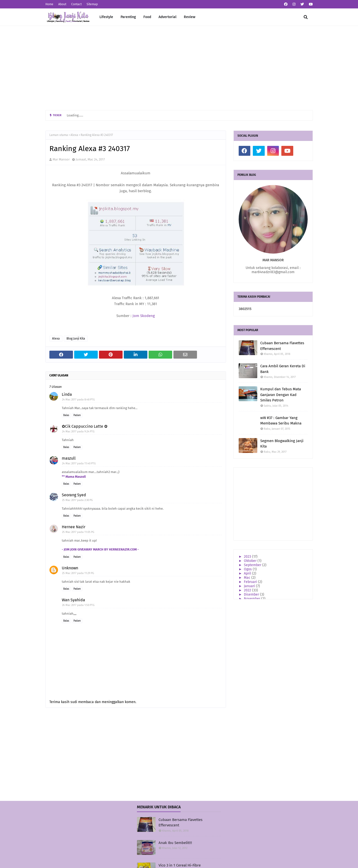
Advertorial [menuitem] (167, 17)
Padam (77, 415)
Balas (66, 415)
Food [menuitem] (147, 17)
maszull (69, 458)
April (248, 573)
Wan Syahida (73, 600)
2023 (248, 557)
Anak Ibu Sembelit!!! (175, 843)
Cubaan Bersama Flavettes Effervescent (282, 346)
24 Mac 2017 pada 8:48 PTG (78, 400)
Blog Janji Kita (76, 339)
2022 (248, 590)
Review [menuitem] (190, 17)
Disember (252, 594)
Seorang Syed (74, 495)
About (62, 4)
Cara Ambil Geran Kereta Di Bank (283, 369)
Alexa (74, 135)
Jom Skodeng (144, 316)
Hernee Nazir (74, 527)
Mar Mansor (61, 159)
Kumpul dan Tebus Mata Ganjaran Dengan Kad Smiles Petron (281, 395)
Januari (250, 586)
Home (49, 4)
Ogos (248, 569)
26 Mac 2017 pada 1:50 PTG (78, 605)
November (253, 599)
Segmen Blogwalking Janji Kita (282, 444)
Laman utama (59, 135)
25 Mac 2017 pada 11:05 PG (78, 532)
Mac (248, 578)
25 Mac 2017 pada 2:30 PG (77, 500)
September (253, 565)
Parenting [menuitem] (128, 17)
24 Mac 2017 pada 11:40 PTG (79, 463)
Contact (76, 4)
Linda (67, 394)
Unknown (70, 568)
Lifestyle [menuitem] (106, 17)
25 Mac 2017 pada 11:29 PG (78, 573)
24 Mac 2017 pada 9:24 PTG (78, 432)
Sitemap (92, 4)
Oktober (251, 561)
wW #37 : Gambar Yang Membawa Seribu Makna (281, 421)
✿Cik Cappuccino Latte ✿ (85, 426)
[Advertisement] (179, 68)
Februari (251, 582)
